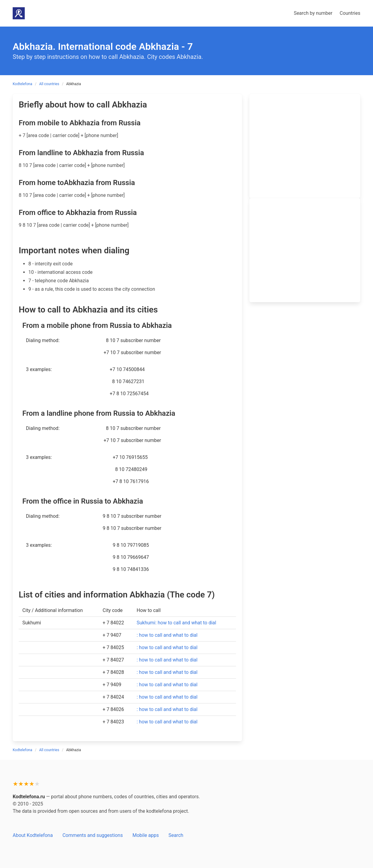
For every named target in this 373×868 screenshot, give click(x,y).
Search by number (313, 13)
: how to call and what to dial (167, 635)
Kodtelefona (22, 84)
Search (176, 835)
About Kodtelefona (33, 835)
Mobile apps (146, 835)
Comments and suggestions (93, 835)
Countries (350, 13)
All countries (49, 84)
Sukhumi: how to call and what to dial (177, 623)
